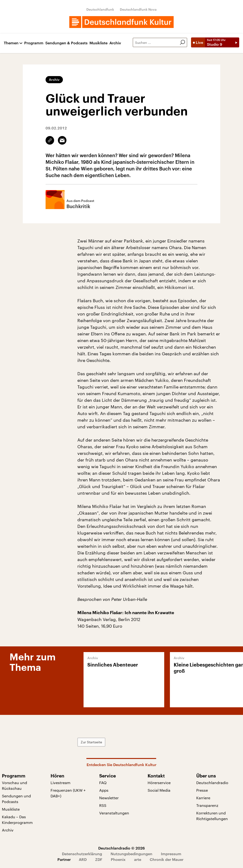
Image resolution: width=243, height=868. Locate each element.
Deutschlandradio (212, 783)
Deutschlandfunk (100, 9)
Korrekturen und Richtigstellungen (212, 816)
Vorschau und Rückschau (14, 785)
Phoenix (118, 859)
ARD (83, 859)
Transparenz (207, 805)
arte (138, 859)
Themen (11, 43)
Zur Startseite (91, 742)
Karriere (203, 798)
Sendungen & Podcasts (66, 43)
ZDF (99, 859)
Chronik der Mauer (167, 859)
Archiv (115, 43)
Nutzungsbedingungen (131, 854)
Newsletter (109, 798)
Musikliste (98, 43)
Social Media (159, 790)
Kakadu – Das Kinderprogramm (17, 820)
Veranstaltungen (114, 813)
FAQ (103, 783)
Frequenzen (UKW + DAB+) (68, 793)
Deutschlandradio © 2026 (121, 848)
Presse (202, 790)
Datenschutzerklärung (82, 854)
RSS (103, 805)
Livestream (61, 783)
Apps (104, 790)
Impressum (171, 854)
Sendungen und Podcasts (16, 799)
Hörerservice (159, 783)
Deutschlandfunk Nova (138, 9)
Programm (34, 43)
